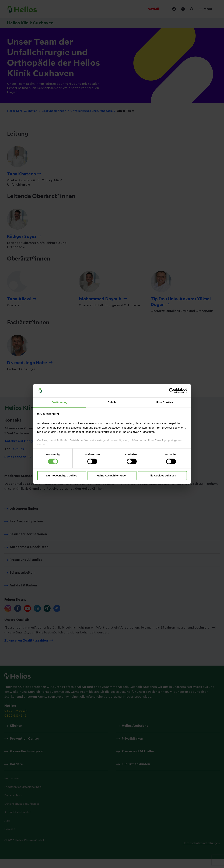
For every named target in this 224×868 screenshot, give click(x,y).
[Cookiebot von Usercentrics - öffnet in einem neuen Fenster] (172, 391)
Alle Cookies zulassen (162, 475)
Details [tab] (112, 402)
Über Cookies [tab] (164, 402)
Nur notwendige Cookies (62, 475)
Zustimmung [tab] (60, 402)
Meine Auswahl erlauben (112, 475)
